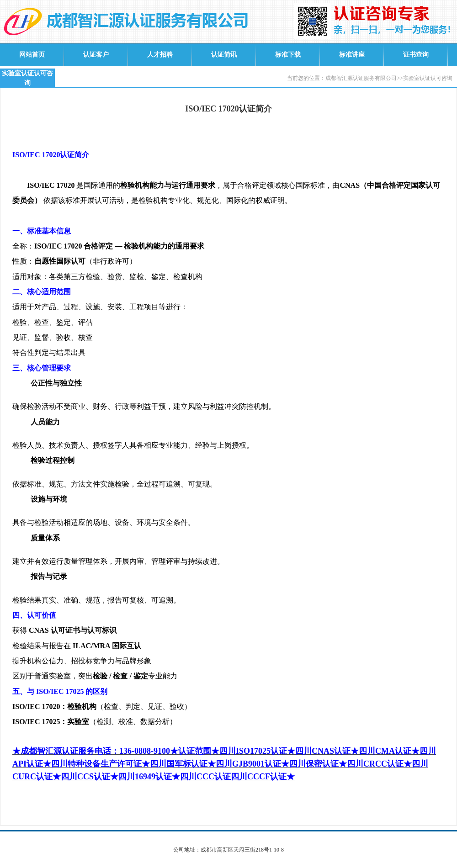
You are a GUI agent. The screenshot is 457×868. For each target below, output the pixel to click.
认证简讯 (224, 55)
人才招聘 (160, 55)
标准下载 (288, 55)
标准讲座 (352, 55)
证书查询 (416, 55)
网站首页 (32, 55)
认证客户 (96, 55)
